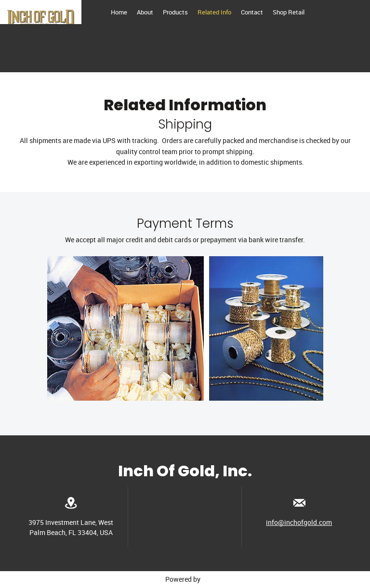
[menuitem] (119, 12)
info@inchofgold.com (299, 522)
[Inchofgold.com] (41, 12)
